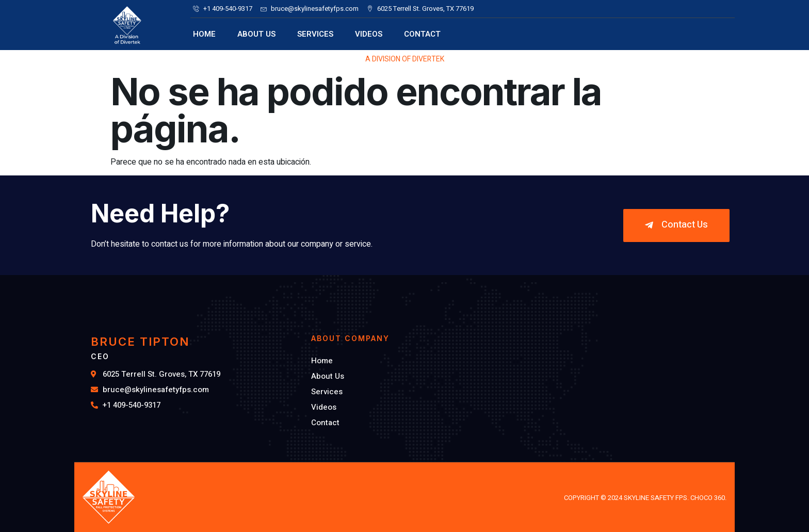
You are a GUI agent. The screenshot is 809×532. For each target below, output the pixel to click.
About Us (256, 34)
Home (204, 34)
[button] (676, 225)
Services (315, 34)
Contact (422, 34)
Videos (369, 34)
